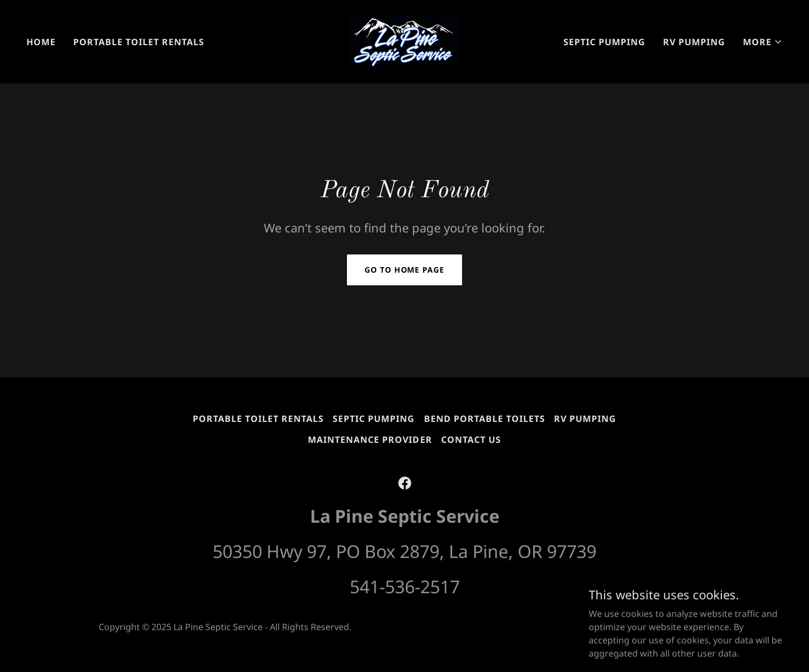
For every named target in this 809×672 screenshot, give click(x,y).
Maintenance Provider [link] (370, 440)
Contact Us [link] (471, 440)
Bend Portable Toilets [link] (485, 419)
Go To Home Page (404, 270)
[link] (404, 41)
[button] (763, 42)
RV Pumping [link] (694, 42)
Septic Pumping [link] (604, 42)
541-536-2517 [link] (405, 586)
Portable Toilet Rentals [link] (139, 42)
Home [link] (41, 42)
